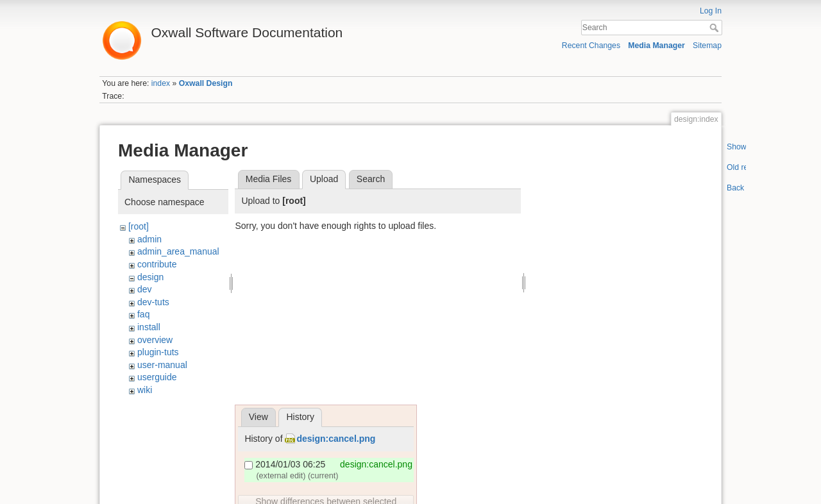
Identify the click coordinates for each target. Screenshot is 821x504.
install (149, 327)
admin (149, 239)
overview (155, 340)
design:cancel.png (336, 439)
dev (145, 289)
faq (143, 314)
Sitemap (707, 46)
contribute (157, 264)
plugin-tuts (158, 352)
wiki (145, 390)
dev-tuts (153, 302)
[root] (139, 226)
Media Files (269, 179)
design (150, 277)
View (258, 417)
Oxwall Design (206, 83)
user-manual (162, 365)
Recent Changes (591, 46)
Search (715, 28)
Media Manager (656, 46)
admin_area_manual (178, 251)
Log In (711, 11)
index (161, 83)
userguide (157, 377)
